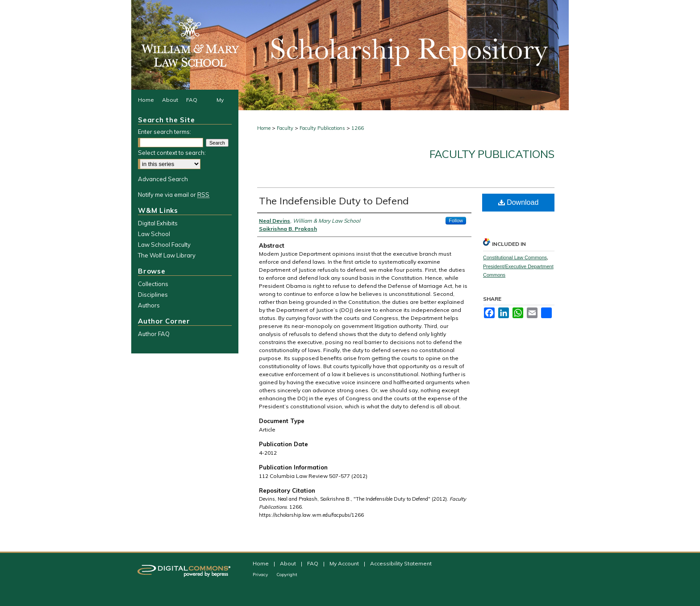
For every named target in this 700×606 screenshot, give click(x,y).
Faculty (285, 128)
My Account (345, 563)
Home (264, 128)
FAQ (313, 563)
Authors (149, 305)
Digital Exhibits (158, 223)
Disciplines (153, 295)
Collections (153, 284)
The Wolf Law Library (167, 255)
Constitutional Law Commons (515, 257)
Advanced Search (163, 179)
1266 (358, 128)
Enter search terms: (165, 132)
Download (519, 202)
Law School (154, 234)
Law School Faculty (164, 245)
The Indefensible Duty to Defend (334, 201)
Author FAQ (154, 334)
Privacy (261, 575)
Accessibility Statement (401, 563)
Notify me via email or (174, 195)
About (289, 563)
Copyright (287, 575)
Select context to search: (172, 153)
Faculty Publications (322, 128)
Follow (456, 220)
